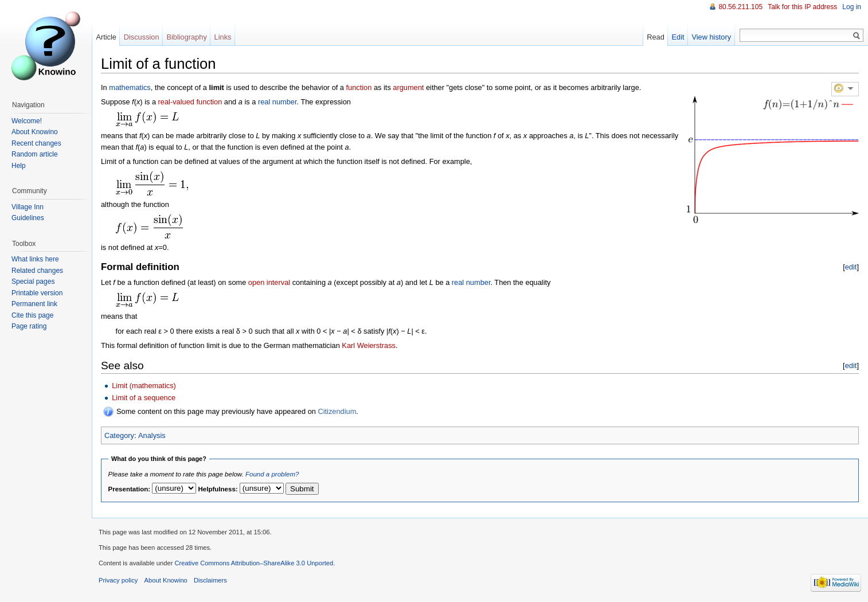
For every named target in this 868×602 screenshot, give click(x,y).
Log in (852, 7)
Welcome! (27, 121)
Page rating (29, 326)
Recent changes (36, 143)
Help (19, 166)
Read (656, 37)
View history (711, 37)
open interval (269, 282)
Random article (35, 154)
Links (223, 37)
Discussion (142, 37)
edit (851, 267)
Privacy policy (118, 580)
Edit (678, 37)
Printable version (37, 293)
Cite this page (32, 315)
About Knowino (35, 132)
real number (277, 102)
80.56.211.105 (740, 7)
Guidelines (28, 218)
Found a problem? (272, 474)
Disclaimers (210, 580)
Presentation (128, 489)
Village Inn (28, 207)
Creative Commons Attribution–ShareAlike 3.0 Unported (254, 563)
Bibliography (186, 37)
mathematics (130, 87)
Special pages (33, 282)
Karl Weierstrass (369, 345)
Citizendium (337, 411)
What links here (35, 259)
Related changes (37, 271)
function (359, 87)
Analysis (152, 435)
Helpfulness (217, 489)
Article (106, 37)
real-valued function (190, 102)
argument (408, 87)
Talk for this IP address (802, 7)
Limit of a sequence (144, 398)
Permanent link (34, 304)
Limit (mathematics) (144, 386)
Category (119, 435)
